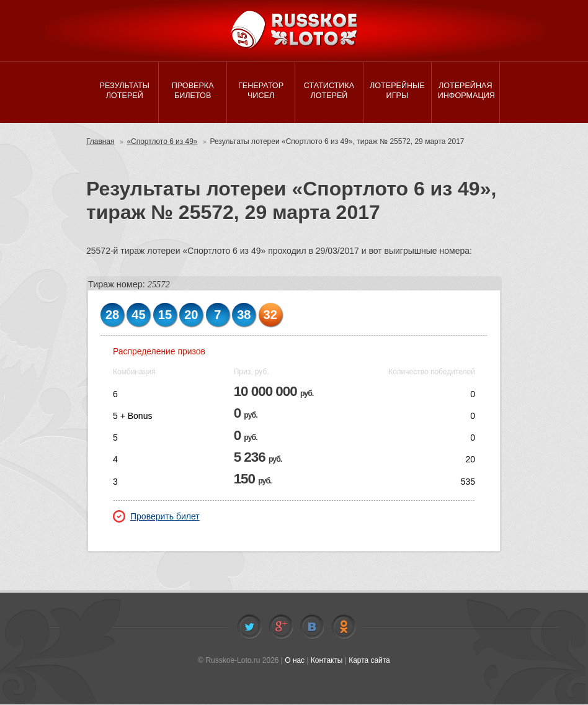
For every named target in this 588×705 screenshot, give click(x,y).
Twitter (249, 628)
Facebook (281, 628)
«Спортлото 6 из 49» (163, 143)
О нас (295, 662)
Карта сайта (369, 662)
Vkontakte (312, 628)
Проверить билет (156, 518)
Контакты (327, 662)
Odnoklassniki (344, 628)
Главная (100, 143)
